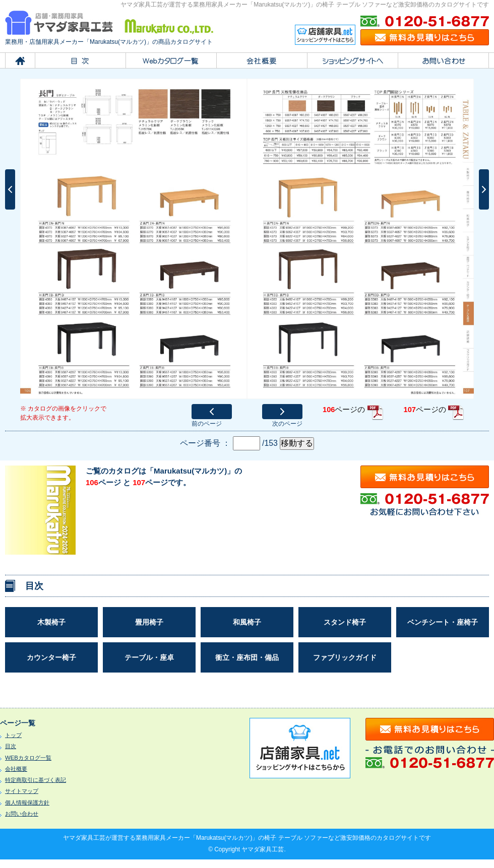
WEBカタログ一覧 (28, 758)
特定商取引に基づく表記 (36, 780)
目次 (11, 746)
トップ (13, 735)
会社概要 (16, 769)
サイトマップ (22, 791)
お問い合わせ (22, 814)
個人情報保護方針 (27, 803)
